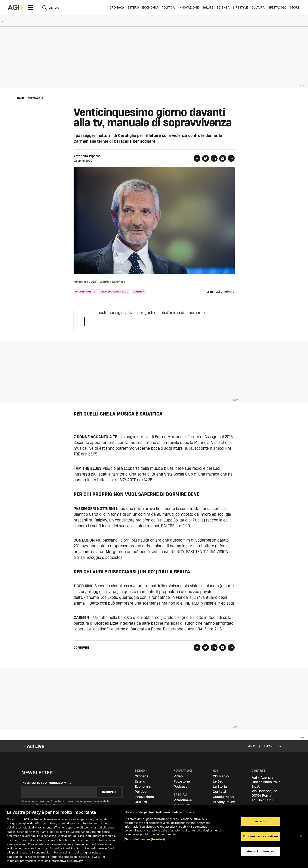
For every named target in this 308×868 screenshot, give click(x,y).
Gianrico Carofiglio (115, 292)
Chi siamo (221, 776)
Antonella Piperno (87, 156)
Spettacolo (277, 7)
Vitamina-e (183, 800)
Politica (168, 7)
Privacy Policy (224, 802)
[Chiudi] (301, 836)
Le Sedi (219, 781)
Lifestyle (240, 7)
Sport (295, 7)
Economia (150, 7)
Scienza (223, 7)
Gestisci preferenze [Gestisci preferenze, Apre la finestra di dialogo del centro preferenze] (261, 851)
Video (178, 776)
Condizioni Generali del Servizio (43, 805)
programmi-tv (85, 292)
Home (21, 98)
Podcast (180, 786)
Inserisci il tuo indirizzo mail (46, 783)
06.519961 (265, 800)
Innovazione (189, 7)
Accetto (260, 821)
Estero (133, 7)
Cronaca (117, 7)
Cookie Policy (223, 797)
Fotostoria (182, 781)
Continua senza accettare (260, 836)
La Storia (220, 786)
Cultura (258, 7)
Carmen (139, 292)
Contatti (219, 792)
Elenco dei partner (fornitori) (145, 839)
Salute (208, 7)
